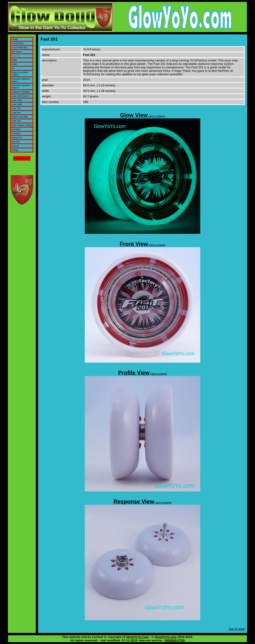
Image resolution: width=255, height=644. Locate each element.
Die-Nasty (16, 52)
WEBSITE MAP (22, 158)
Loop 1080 (17, 100)
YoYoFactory (18, 43)
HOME (15, 39)
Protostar (16, 133)
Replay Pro (17, 138)
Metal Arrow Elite (20, 117)
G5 (13, 68)
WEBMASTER (175, 640)
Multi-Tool (16, 121)
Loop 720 (16, 108)
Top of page (237, 629)
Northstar (16, 129)
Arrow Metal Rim (20, 48)
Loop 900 (16, 113)
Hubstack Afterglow (21, 92)
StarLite (15, 146)
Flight (14, 60)
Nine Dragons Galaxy (22, 125)
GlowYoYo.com (166, 637)
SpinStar (16, 142)
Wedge (15, 150)
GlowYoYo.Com (137, 637)
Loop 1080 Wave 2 (21, 96)
